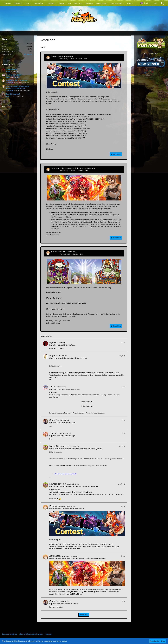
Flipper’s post (58, 486)
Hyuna (8, 72)
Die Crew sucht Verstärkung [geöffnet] (89, 449)
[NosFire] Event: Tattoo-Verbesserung (64, 252)
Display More (84, 614)
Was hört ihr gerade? (13, 94)
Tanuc (8, 77)
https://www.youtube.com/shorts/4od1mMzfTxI (68, 136)
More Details (155, 641)
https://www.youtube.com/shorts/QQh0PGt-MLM (72, 129)
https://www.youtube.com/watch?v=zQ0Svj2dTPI (68, 124)
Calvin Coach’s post (60, 449)
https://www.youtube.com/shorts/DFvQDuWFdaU (67, 126)
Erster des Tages (11, 69)
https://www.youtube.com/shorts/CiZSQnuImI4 (69, 121)
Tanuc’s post (58, 358)
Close (163, 641)
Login (156, 3)
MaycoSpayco (57, 446)
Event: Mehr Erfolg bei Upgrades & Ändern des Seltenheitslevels (73, 168)
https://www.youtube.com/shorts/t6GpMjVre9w (69, 133)
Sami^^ (8, 96)
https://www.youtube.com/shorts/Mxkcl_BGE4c (68, 131)
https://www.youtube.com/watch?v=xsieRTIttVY (67, 138)
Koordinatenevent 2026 (14, 75)
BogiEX (53, 355)
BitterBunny (28, 54)
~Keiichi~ (54, 433)
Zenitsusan (9, 83)
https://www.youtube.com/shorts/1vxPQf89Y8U (74, 117)
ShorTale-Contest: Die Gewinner (17, 80)
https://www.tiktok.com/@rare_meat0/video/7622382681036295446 (79, 119)
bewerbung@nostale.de (88, 494)
